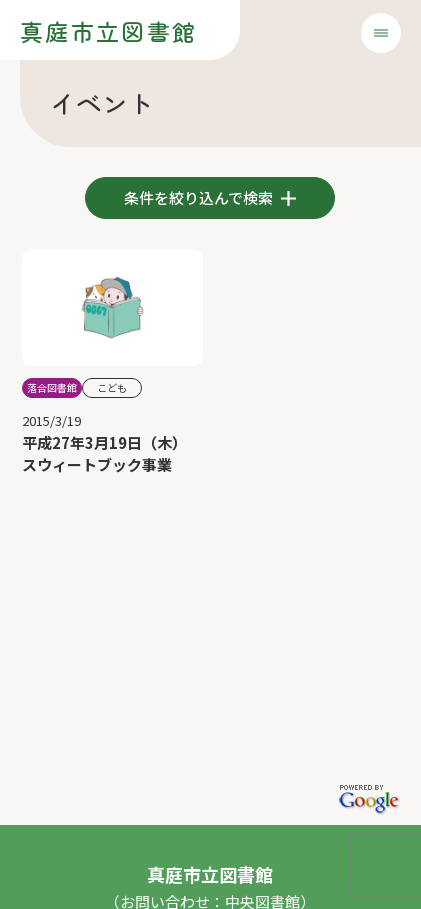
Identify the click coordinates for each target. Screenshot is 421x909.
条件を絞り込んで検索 (200, 197)
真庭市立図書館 (108, 31)
